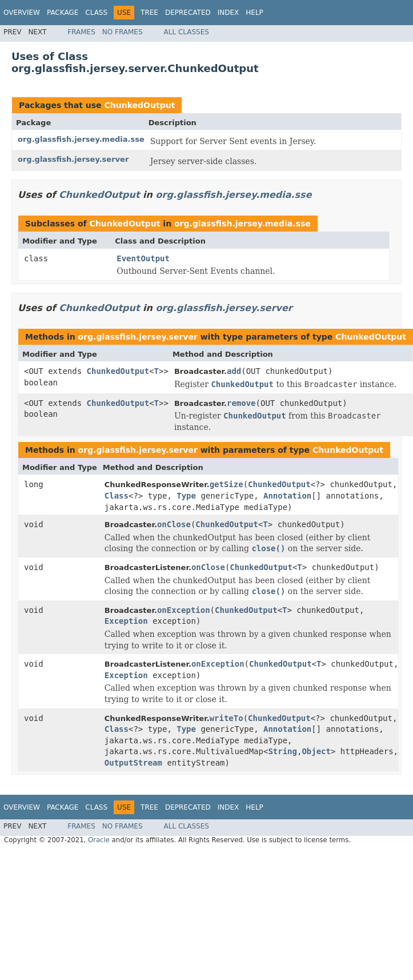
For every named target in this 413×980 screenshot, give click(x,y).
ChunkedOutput (139, 105)
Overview (22, 13)
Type (186, 496)
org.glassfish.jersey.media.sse (81, 139)
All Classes (187, 32)
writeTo (226, 718)
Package (63, 13)
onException (184, 610)
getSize (226, 484)
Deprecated (188, 13)
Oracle (99, 840)
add (234, 371)
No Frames (123, 32)
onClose (174, 524)
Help (254, 13)
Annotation (287, 496)
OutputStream (133, 763)
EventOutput (143, 258)
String (282, 751)
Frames (81, 32)
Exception (126, 621)
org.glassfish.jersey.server (73, 159)
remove (241, 403)
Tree (149, 13)
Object (316, 751)
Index (228, 13)
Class (96, 13)
